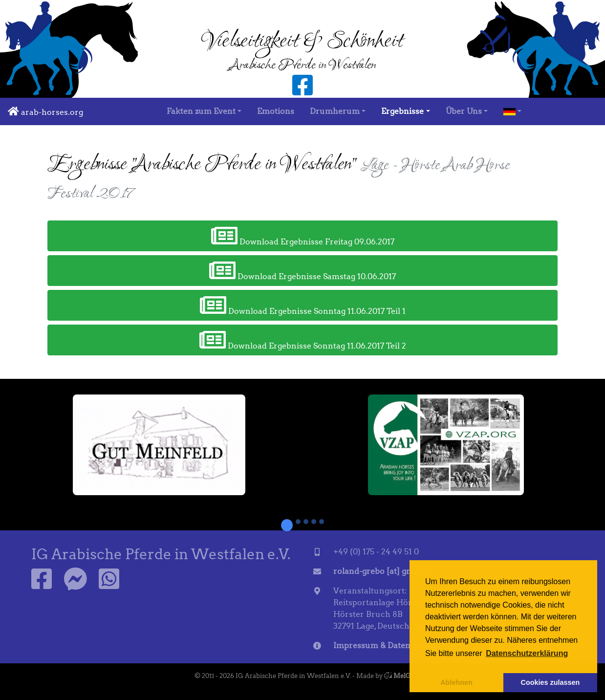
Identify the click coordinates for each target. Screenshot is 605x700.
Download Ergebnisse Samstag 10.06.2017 (302, 270)
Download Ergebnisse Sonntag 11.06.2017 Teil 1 (303, 305)
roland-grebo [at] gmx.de (381, 571)
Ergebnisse (402, 111)
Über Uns (464, 111)
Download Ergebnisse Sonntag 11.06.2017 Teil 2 (303, 340)
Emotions (276, 111)
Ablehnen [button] (456, 682)
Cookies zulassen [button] (551, 682)
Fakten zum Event (201, 111)
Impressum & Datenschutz (385, 645)
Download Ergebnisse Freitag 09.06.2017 (303, 236)
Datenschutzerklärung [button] (527, 653)
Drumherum (335, 111)
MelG (398, 676)
